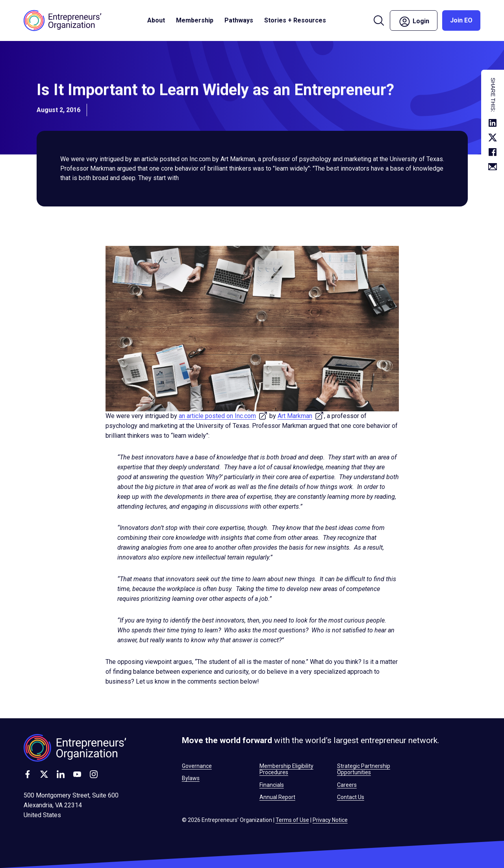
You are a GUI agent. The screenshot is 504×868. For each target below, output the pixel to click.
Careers (347, 785)
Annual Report (277, 797)
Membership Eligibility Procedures (286, 769)
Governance (197, 766)
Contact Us (351, 797)
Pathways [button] (239, 20)
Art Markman (301, 416)
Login (414, 22)
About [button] (156, 20)
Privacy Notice (330, 820)
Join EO (461, 20)
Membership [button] (195, 20)
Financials (272, 785)
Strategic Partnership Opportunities (364, 769)
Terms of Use (292, 820)
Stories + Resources (295, 20)
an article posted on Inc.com (223, 416)
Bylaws (191, 778)
